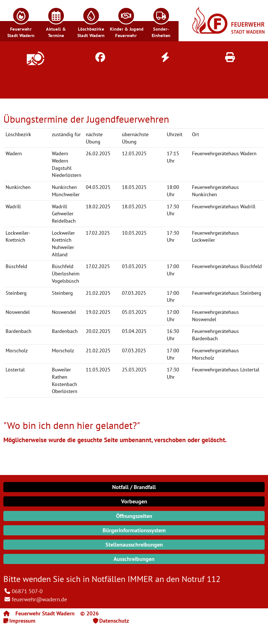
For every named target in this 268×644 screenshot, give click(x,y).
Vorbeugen (134, 501)
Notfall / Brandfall (134, 487)
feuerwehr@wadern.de (39, 599)
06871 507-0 (27, 591)
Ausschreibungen (134, 559)
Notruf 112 (201, 579)
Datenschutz (114, 621)
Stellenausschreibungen (134, 545)
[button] (21, 21)
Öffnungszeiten (134, 516)
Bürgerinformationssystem (134, 530)
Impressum (22, 621)
